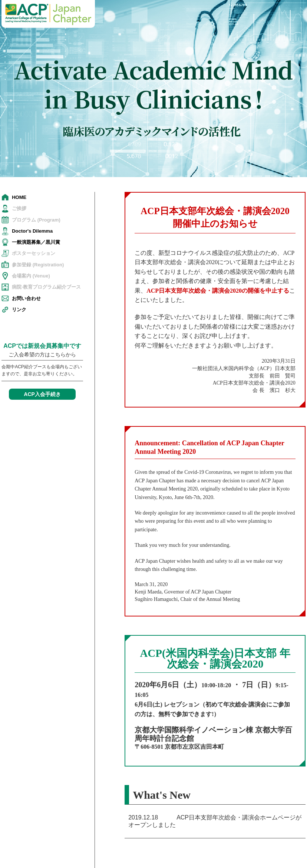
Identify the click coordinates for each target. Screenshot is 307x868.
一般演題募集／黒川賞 (36, 242)
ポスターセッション (34, 253)
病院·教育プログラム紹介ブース (46, 287)
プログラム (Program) (36, 220)
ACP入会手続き (42, 394)
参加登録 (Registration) (38, 265)
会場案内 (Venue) (31, 276)
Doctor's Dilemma (32, 231)
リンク (19, 310)
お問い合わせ (26, 298)
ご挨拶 (19, 208)
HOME (19, 197)
